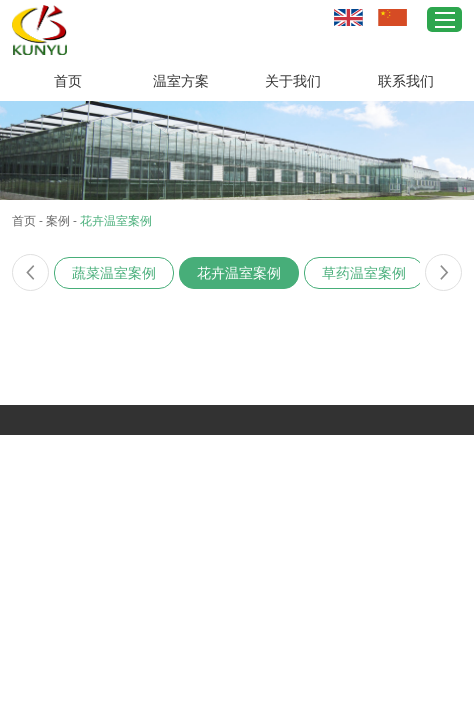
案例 (58, 220)
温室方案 (181, 80)
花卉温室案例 (116, 220)
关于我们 (293, 80)
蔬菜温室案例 (114, 272)
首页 (68, 80)
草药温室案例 (364, 272)
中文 (392, 17)
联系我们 (406, 80)
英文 (348, 17)
